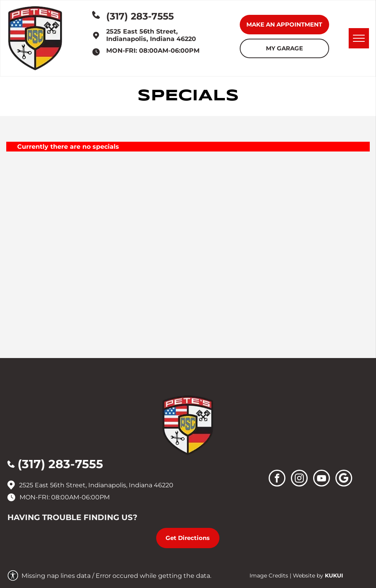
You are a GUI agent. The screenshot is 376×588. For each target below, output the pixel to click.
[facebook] (277, 479)
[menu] (359, 38)
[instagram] (299, 479)
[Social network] (344, 479)
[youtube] (322, 479)
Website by (308, 576)
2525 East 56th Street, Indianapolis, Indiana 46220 (151, 35)
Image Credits (269, 576)
